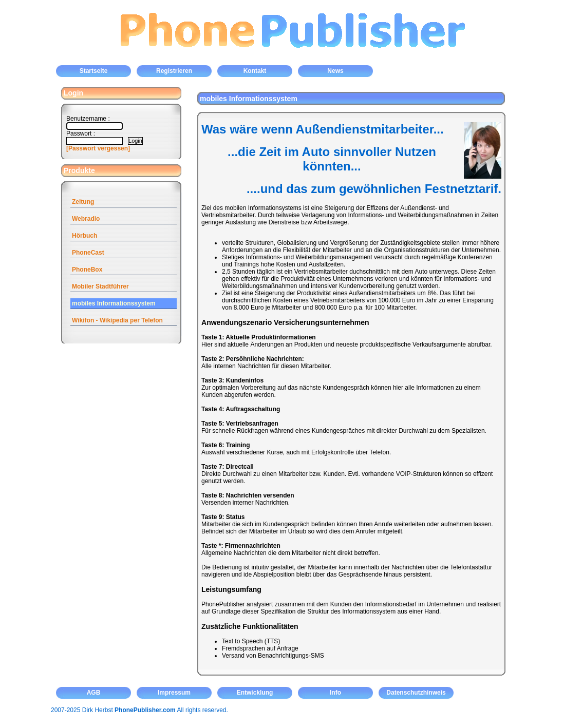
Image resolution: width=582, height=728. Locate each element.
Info (335, 693)
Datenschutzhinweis (416, 693)
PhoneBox (87, 270)
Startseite (94, 71)
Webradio (86, 219)
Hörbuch (85, 236)
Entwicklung (255, 693)
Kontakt (255, 71)
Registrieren (174, 71)
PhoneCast (88, 253)
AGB (94, 693)
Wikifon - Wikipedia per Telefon (117, 320)
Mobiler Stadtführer (100, 286)
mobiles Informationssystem (114, 303)
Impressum (174, 693)
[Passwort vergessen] (98, 148)
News (335, 71)
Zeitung (83, 202)
